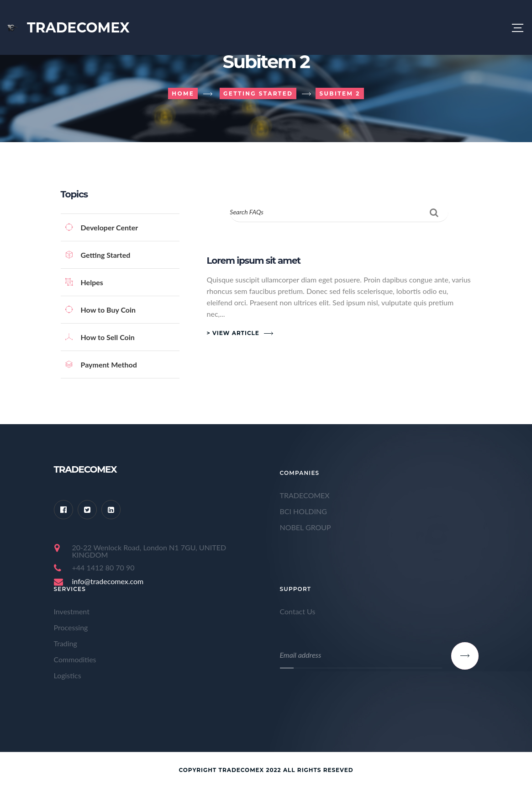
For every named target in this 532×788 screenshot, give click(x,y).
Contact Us (298, 611)
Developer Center (102, 227)
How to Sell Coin (100, 337)
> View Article (233, 333)
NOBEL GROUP (306, 527)
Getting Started (98, 255)
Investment (72, 611)
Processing (71, 627)
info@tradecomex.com (108, 581)
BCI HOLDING (303, 511)
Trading (66, 643)
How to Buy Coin (101, 310)
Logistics (68, 675)
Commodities (75, 659)
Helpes (84, 282)
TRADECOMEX (305, 495)
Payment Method (101, 365)
